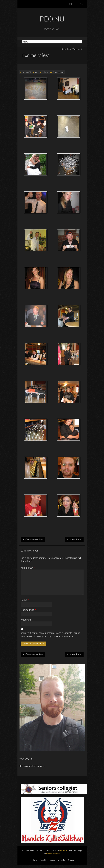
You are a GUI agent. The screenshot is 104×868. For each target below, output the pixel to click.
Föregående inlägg (33, 539)
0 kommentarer (59, 72)
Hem (63, 49)
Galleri (69, 49)
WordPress (64, 850)
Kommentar (28, 568)
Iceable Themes (53, 854)
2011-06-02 (27, 72)
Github (71, 860)
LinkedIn (62, 860)
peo (36, 72)
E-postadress (28, 610)
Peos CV (43, 860)
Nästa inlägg (74, 539)
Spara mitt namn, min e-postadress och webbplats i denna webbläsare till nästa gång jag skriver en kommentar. (50, 635)
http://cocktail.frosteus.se (32, 766)
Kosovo (52, 860)
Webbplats (26, 620)
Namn (25, 600)
